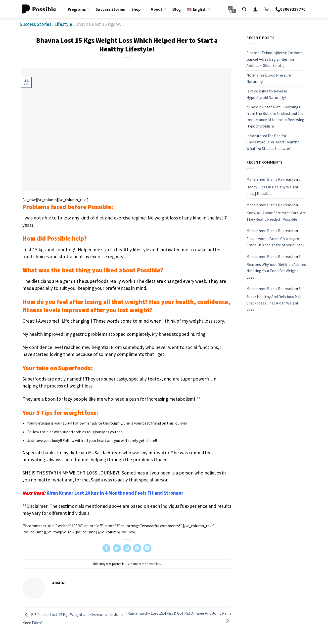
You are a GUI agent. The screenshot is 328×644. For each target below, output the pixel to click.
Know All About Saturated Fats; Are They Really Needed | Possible (276, 216)
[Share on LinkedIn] (147, 548)
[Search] (244, 9)
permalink (153, 564)
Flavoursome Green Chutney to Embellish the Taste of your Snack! (276, 242)
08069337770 (291, 9)
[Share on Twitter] (117, 548)
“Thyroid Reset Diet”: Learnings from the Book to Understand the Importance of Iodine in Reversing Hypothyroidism (275, 116)
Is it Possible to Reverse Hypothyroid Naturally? (267, 94)
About (158, 9)
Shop (138, 9)
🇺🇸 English (198, 9)
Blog (176, 9)
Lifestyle (63, 24)
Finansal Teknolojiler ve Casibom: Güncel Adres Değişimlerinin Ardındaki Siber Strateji (275, 59)
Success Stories (110, 9)
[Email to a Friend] (127, 548)
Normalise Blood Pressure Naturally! (269, 78)
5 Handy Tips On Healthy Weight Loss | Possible (274, 186)
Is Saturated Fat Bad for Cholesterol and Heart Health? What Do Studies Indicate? (273, 142)
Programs (78, 9)
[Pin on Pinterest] (137, 548)
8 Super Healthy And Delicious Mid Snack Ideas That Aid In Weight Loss (274, 299)
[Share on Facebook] (107, 548)
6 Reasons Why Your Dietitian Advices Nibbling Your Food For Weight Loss (276, 267)
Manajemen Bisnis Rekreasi (270, 179)
